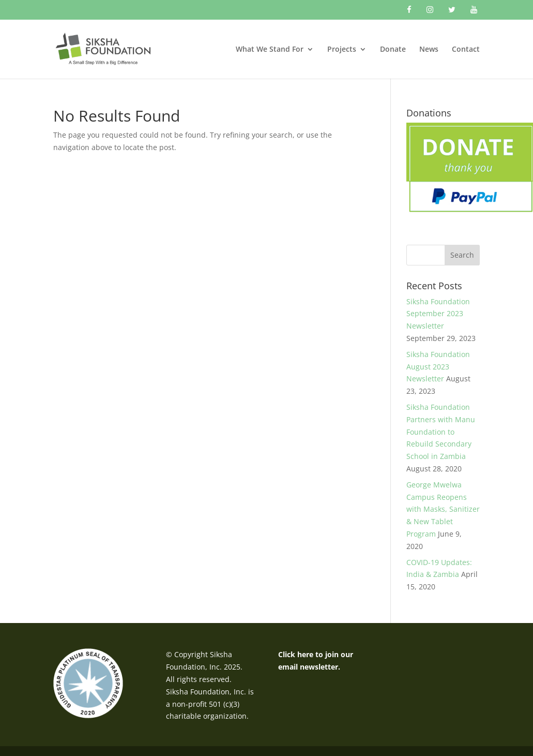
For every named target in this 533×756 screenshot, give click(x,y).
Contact (466, 50)
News (429, 50)
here (305, 654)
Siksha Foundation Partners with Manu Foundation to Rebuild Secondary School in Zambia (441, 432)
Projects (342, 50)
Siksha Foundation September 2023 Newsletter (438, 314)
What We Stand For (270, 50)
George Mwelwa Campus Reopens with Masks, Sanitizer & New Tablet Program (443, 509)
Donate (393, 50)
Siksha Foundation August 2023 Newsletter (438, 367)
